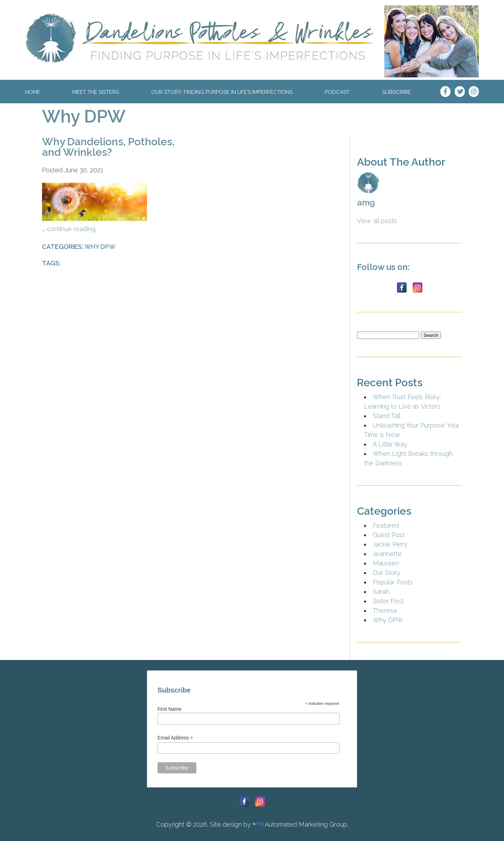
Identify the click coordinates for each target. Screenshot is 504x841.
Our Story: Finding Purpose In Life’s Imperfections (222, 92)
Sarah (381, 592)
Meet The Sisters (96, 92)
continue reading (71, 229)
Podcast (337, 92)
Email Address (175, 738)
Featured (386, 525)
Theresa (385, 610)
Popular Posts (393, 582)
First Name (169, 709)
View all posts (377, 221)
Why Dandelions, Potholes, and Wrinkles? (108, 147)
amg (366, 203)
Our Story (387, 573)
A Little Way (390, 444)
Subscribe (397, 92)
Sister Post (388, 601)
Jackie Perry (390, 544)
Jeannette (387, 554)
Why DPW (84, 116)
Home (33, 92)
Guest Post (389, 535)
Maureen (386, 563)
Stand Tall (387, 416)
